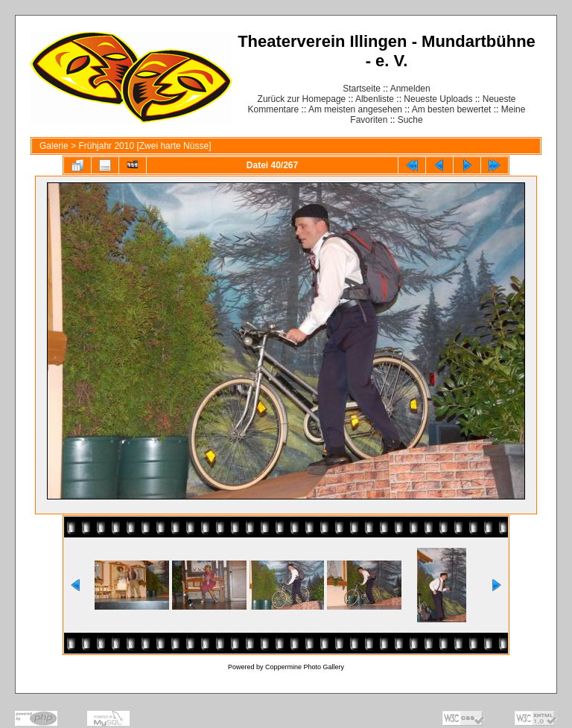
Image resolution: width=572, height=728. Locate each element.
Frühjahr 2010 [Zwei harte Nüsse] (144, 146)
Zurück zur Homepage (302, 99)
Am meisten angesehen (355, 109)
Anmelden (410, 89)
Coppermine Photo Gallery (305, 667)
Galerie (54, 146)
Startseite (362, 89)
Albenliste (375, 99)
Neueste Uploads (438, 99)
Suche (410, 120)
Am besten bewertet (452, 109)
